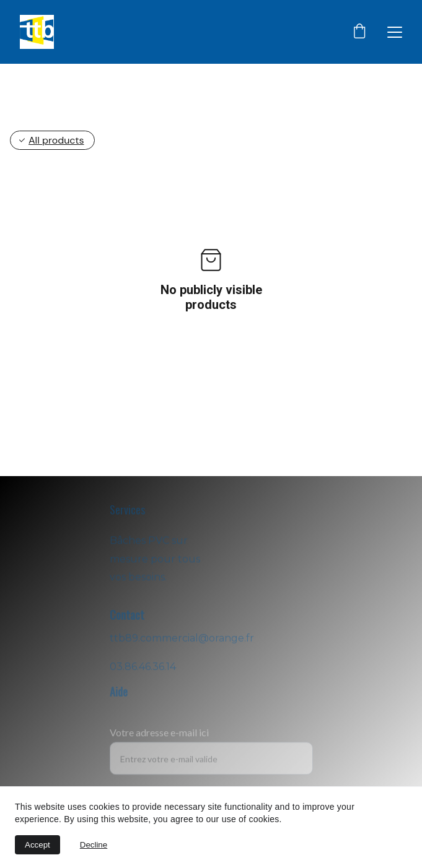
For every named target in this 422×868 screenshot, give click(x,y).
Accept (37, 845)
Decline (94, 845)
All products (56, 140)
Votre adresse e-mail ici (159, 738)
